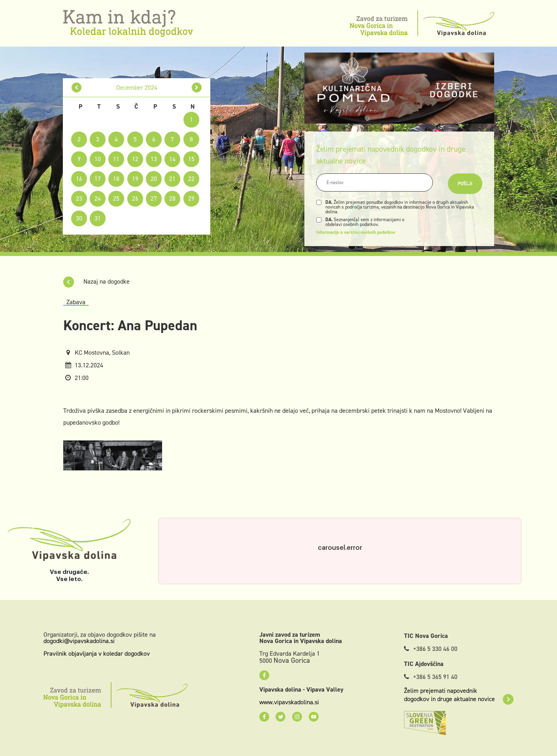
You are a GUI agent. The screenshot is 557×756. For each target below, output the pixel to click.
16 (79, 179)
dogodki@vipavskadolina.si (79, 641)
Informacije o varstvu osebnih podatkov (356, 232)
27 (154, 198)
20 (154, 179)
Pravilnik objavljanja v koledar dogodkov (97, 654)
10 (98, 159)
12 (135, 159)
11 (116, 159)
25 (116, 198)
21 (172, 179)
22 (191, 179)
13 (154, 159)
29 (191, 198)
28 (172, 198)
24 (98, 198)
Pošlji (465, 184)
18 (116, 179)
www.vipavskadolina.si (289, 702)
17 (98, 179)
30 (79, 218)
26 (135, 198)
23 (79, 198)
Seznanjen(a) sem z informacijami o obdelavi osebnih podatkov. (365, 222)
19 (135, 179)
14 (172, 159)
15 (191, 159)
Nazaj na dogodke (96, 281)
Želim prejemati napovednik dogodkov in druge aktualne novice (459, 695)
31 (98, 218)
